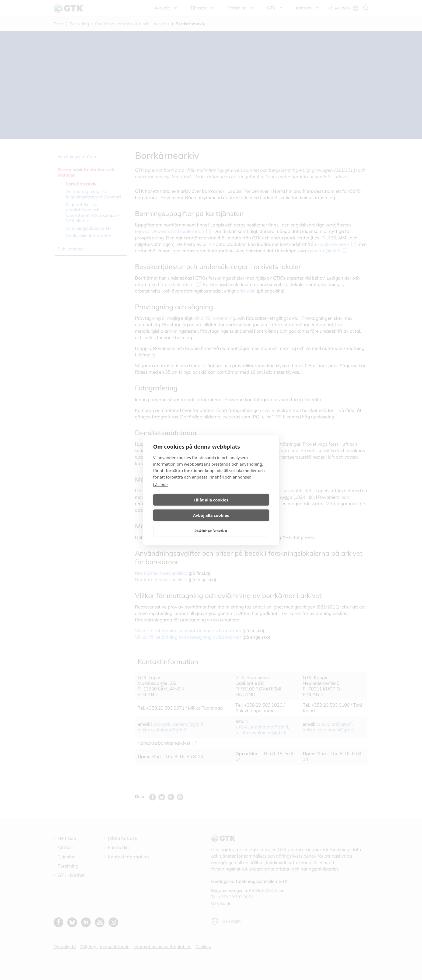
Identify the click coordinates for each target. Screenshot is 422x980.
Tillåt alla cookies (181, 507)
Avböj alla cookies (241, 507)
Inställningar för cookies (211, 523)
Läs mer (161, 492)
